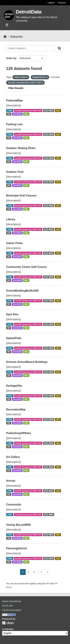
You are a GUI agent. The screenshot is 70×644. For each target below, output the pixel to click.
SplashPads (14, 338)
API (47, 584)
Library (11, 219)
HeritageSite (14, 386)
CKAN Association (12, 610)
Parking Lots (14, 124)
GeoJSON (17, 114)
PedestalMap (14, 100)
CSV (58, 111)
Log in (51, 3)
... (38, 571)
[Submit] (59, 48)
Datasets (17, 37)
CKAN (8, 623)
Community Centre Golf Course (26, 267)
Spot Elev (12, 314)
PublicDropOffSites (19, 433)
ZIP (9, 114)
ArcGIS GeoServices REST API (28, 111)
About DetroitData (11, 601)
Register (62, 3)
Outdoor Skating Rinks (21, 148)
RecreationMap (16, 410)
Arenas (11, 481)
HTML (10, 111)
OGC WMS (49, 111)
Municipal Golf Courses (21, 196)
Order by (11, 58)
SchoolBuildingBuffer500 (22, 291)
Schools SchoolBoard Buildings (27, 362)
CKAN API (8, 606)
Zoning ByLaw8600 (18, 525)
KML (26, 114)
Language (8, 629)
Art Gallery (13, 457)
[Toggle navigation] (7, 25)
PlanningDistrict (17, 548)
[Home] (5, 37)
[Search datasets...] (31, 48)
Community (14, 505)
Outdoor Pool (15, 172)
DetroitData (29, 12)
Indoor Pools (14, 243)
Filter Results (16, 88)
